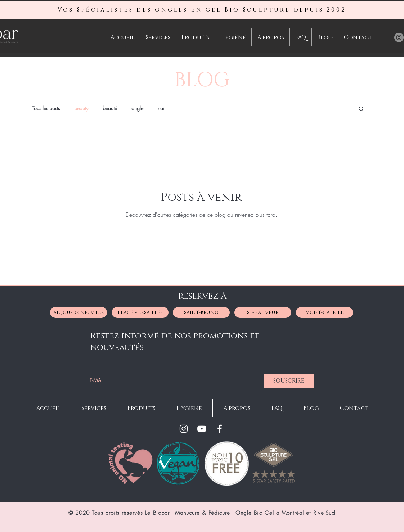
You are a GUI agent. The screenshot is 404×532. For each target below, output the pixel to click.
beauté (110, 108)
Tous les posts (46, 108)
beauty (81, 108)
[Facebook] (220, 429)
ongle (137, 108)
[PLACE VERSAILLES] (140, 312)
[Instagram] (184, 429)
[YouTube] (202, 429)
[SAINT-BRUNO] (201, 312)
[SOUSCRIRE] (289, 381)
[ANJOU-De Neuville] (78, 312)
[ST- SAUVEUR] (263, 312)
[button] (361, 109)
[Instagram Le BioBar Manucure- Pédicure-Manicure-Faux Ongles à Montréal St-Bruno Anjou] (399, 37)
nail (161, 108)
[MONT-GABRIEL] (324, 312)
